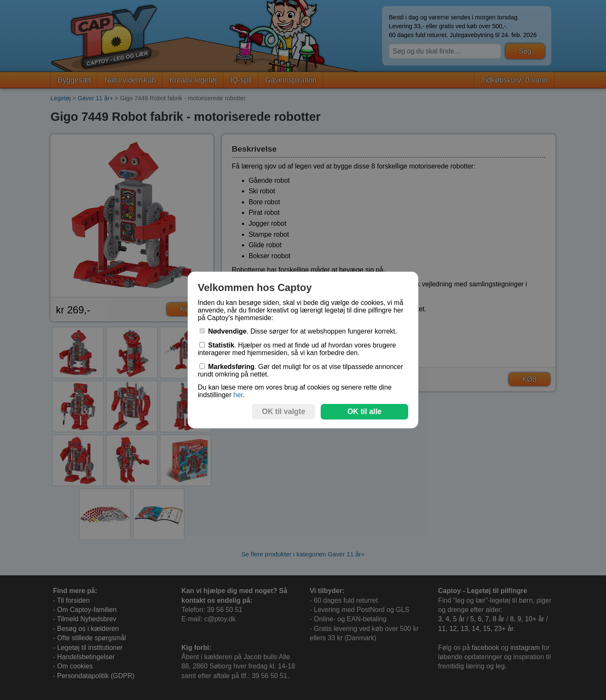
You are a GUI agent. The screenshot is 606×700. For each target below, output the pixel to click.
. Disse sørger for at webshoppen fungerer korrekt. (298, 331)
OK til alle (364, 411)
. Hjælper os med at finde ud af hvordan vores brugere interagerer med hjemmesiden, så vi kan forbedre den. (297, 349)
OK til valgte (284, 411)
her (238, 395)
